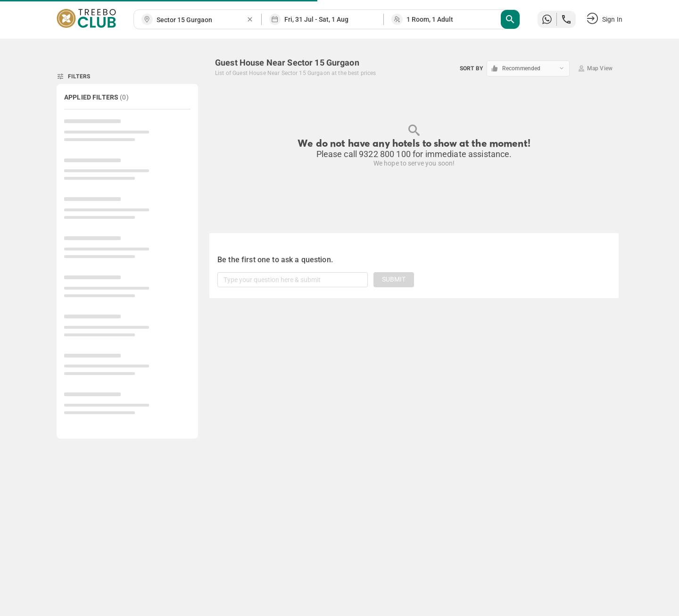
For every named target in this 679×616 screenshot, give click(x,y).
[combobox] (201, 20)
